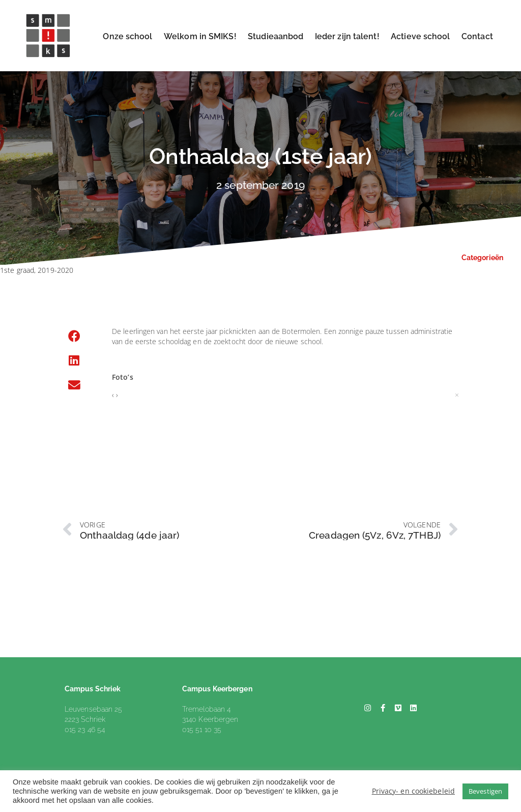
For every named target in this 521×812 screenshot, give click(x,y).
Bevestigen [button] (485, 791)
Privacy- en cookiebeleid (413, 791)
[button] (74, 336)
